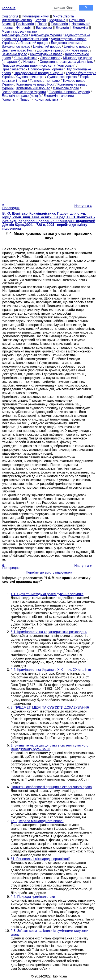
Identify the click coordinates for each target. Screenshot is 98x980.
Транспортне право (45, 81)
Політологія (25, 24)
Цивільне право (76, 47)
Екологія (62, 28)
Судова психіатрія (30, 77)
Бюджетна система (66, 43)
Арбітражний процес (32, 43)
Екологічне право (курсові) (69, 92)
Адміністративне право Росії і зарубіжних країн (46, 37)
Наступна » (83, 206)
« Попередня (11, 206)
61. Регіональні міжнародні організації (40, 859)
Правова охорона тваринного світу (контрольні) (39, 65)
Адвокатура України (46, 35)
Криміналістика (25, 58)
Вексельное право (16, 47)
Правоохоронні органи (45, 69)
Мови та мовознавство (19, 31)
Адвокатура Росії (15, 35)
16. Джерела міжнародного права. (37, 821)
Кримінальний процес (33, 88)
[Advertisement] (49, 151)
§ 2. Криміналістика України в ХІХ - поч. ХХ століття (51, 670)
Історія (41, 20)
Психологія (59, 24)
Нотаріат (30, 62)
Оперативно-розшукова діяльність (66, 62)
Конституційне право (46, 54)
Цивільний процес (47, 47)
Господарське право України (24, 92)
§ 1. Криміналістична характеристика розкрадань (49, 632)
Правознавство (13, 69)
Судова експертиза (62, 77)
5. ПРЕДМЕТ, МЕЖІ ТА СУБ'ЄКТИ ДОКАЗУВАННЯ (50, 708)
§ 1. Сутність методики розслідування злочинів (47, 594)
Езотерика (44, 28)
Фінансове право (66, 88)
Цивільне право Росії (18, 50)
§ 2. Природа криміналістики (33, 897)
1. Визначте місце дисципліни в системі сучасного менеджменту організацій (50, 747)
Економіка (80, 28)
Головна (8, 100)
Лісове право (50, 58)
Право (42, 24)
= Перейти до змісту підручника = (49, 572)
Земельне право (14, 54)
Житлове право (77, 50)
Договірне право (50, 50)
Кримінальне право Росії (35, 84)
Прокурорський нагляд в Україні (38, 73)
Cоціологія (10, 16)
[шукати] (64, 8)
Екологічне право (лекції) (21, 96)
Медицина (57, 20)
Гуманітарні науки (35, 16)
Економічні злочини (59, 96)
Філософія (24, 28)
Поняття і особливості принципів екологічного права (51, 787)
